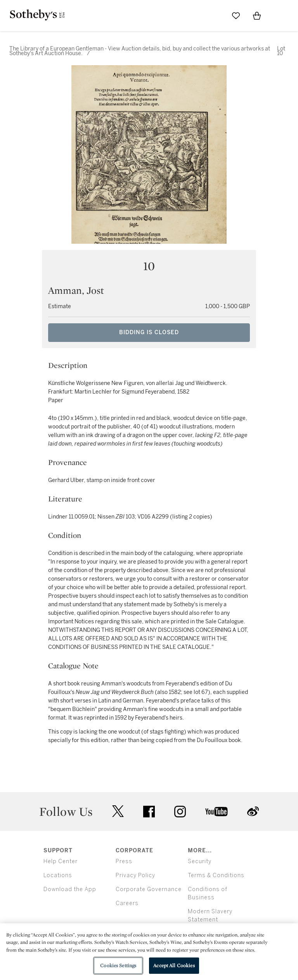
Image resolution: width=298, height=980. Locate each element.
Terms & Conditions (216, 875)
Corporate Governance (149, 889)
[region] (149, 952)
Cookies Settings (118, 965)
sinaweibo (253, 811)
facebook (149, 812)
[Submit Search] (215, 16)
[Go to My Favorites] (236, 16)
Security (200, 861)
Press (124, 861)
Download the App (70, 889)
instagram (180, 812)
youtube (217, 812)
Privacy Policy (135, 875)
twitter (118, 811)
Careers (127, 903)
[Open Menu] (278, 16)
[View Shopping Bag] (257, 16)
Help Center (61, 861)
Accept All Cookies (174, 965)
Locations (58, 875)
